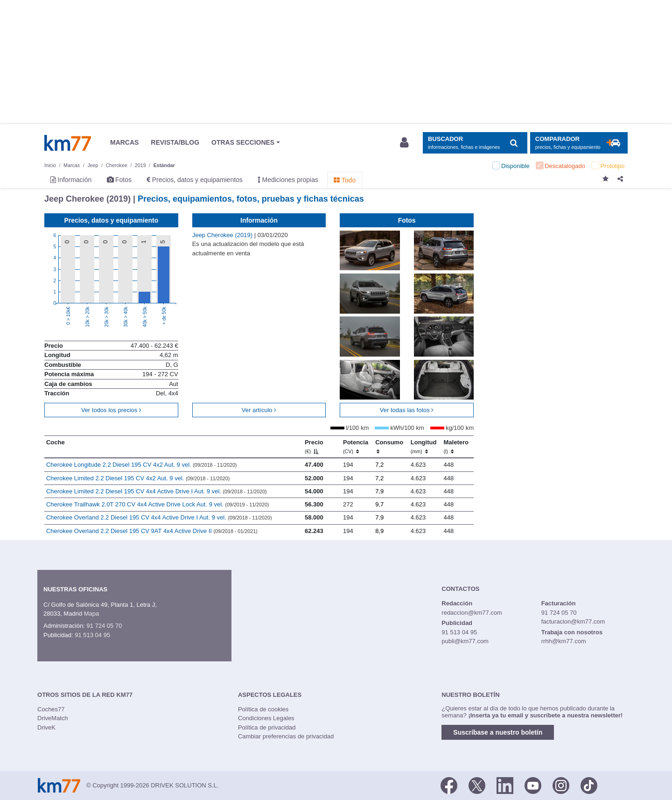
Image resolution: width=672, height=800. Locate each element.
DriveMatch (53, 718)
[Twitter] (477, 785)
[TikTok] (589, 785)
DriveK (46, 727)
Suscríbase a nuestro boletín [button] (498, 732)
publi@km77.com (465, 641)
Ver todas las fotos (407, 410)
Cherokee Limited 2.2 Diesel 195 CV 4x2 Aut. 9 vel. (138, 478)
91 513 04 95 (92, 635)
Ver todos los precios (111, 410)
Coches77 (51, 709)
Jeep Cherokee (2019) (223, 235)
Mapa (92, 614)
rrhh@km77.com (564, 641)
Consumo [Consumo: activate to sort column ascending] (389, 447)
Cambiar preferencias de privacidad (286, 736)
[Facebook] (449, 785)
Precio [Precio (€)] (314, 447)
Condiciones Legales (266, 718)
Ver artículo (259, 410)
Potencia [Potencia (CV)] (356, 447)
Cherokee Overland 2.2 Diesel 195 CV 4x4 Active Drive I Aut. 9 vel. (159, 517)
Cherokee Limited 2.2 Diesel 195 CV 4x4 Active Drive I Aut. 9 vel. (157, 491)
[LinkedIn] (505, 785)
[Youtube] (533, 785)
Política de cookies (263, 709)
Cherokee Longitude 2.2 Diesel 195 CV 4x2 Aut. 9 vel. (142, 465)
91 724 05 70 (104, 626)
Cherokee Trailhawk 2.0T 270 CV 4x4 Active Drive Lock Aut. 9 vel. (158, 504)
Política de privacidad (267, 727)
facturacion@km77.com (573, 621)
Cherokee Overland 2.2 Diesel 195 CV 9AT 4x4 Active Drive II (152, 531)
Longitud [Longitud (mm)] (424, 447)
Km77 (68, 143)
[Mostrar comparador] (579, 143)
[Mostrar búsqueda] (475, 143)
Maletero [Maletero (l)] (456, 447)
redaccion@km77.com (472, 613)
